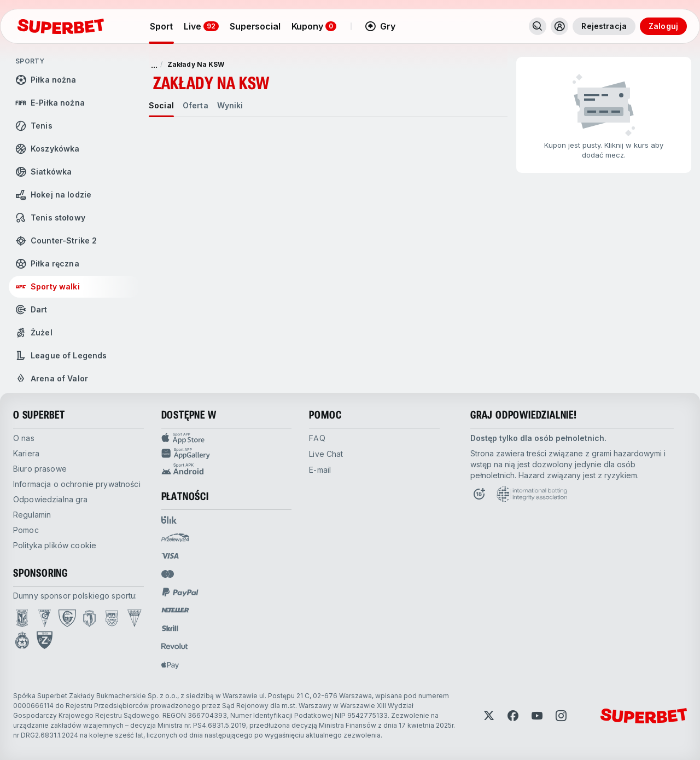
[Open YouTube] (537, 716)
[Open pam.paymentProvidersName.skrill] (170, 628)
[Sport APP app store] (227, 438)
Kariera (26, 453)
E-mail (320, 470)
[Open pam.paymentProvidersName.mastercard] (168, 574)
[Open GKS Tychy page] (135, 618)
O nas (24, 438)
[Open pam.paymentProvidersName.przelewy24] (175, 538)
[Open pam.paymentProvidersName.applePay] (170, 665)
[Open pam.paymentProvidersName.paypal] (180, 592)
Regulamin (32, 515)
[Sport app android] (227, 469)
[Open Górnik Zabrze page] (45, 618)
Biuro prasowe (40, 469)
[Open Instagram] (561, 716)
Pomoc (26, 530)
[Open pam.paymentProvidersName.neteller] (175, 610)
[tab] (161, 106)
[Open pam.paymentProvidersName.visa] (170, 556)
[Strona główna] (61, 26)
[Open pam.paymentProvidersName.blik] (169, 520)
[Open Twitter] (489, 716)
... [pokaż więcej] (154, 65)
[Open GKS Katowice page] (67, 618)
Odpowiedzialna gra (51, 499)
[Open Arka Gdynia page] (112, 618)
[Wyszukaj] (538, 26)
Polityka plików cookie (55, 545)
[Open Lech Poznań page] (22, 618)
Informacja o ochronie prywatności (77, 484)
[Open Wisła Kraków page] (22, 640)
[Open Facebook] (513, 716)
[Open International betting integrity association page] (532, 494)
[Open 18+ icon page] (479, 494)
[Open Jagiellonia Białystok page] (89, 618)
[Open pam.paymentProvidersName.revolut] (174, 646)
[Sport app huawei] (227, 454)
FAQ (317, 438)
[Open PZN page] (45, 640)
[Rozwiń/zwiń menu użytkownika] (559, 26)
